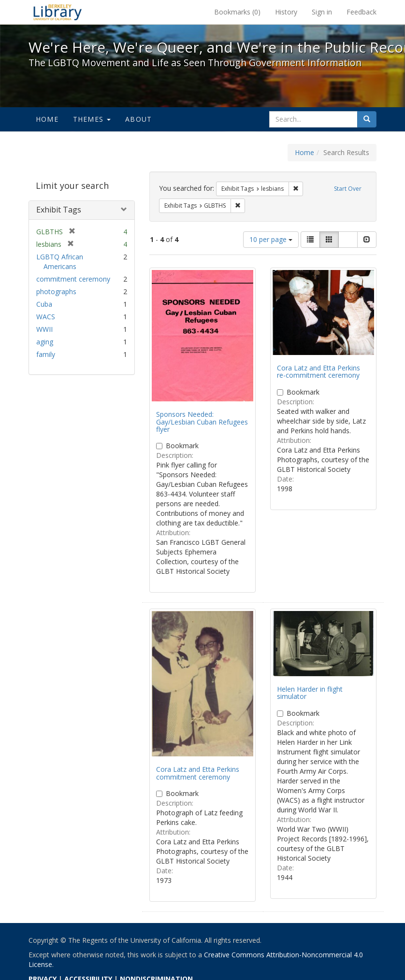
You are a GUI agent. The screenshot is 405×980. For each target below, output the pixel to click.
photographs (56, 291)
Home (47, 119)
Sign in (322, 12)
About (138, 119)
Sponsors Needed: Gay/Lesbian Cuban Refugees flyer (202, 422)
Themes (92, 119)
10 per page (271, 239)
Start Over (348, 189)
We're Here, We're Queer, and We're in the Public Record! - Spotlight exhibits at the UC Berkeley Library (58, 12)
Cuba (44, 304)
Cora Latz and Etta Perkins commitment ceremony (198, 773)
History (286, 12)
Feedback (362, 12)
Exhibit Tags (59, 210)
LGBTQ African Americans (60, 262)
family (46, 354)
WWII (44, 329)
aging (45, 342)
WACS (46, 317)
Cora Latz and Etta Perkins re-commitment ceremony (318, 371)
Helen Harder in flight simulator (310, 693)
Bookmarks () (237, 12)
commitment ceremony (73, 279)
